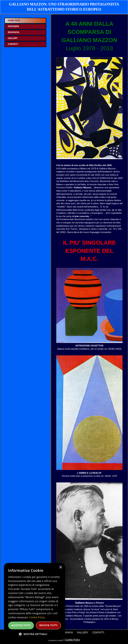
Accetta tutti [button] (21, 625)
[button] (35, 634)
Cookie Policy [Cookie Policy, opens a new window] (37, 617)
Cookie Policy (73, 640)
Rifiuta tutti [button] (48, 625)
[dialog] (35, 601)
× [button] (60, 567)
